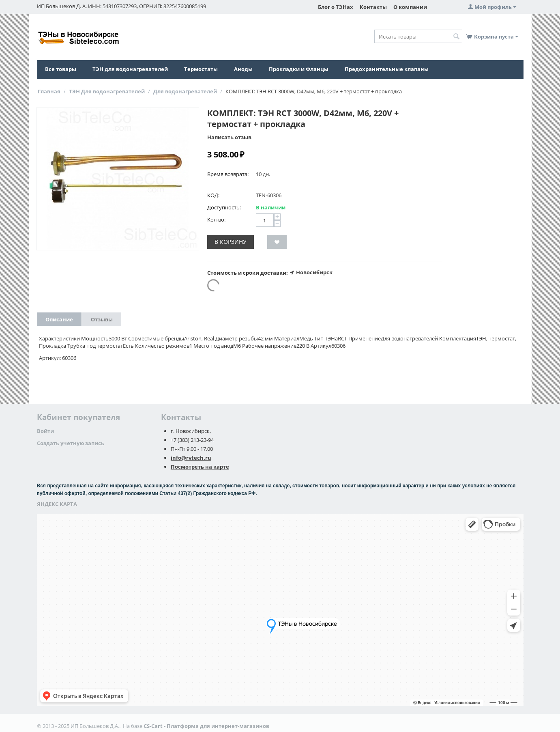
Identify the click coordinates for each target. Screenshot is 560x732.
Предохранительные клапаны (387, 69)
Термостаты (201, 69)
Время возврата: (228, 174)
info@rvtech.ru (191, 458)
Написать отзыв (229, 137)
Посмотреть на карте (200, 467)
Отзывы (102, 319)
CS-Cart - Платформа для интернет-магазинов (206, 726)
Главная (49, 91)
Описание (59, 319)
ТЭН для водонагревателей (130, 69)
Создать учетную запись (71, 443)
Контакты (373, 7)
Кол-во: (216, 220)
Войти (45, 431)
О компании (410, 7)
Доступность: (224, 207)
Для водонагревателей (185, 91)
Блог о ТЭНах (336, 7)
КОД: (213, 195)
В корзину (231, 242)
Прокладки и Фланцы (299, 69)
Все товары (61, 69)
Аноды (243, 69)
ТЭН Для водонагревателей (107, 91)
